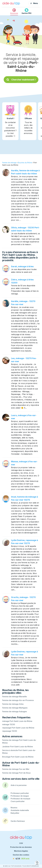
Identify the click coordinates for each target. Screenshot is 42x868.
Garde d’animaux (18, 821)
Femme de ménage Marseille (15, 697)
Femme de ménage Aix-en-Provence (18, 700)
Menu (34, 3)
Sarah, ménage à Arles (22, 266)
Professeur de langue (20, 796)
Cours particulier (18, 801)
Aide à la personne (19, 785)
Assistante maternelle (20, 810)
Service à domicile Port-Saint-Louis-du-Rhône (19, 752)
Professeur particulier (20, 793)
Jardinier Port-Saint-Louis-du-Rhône (18, 747)
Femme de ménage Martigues (15, 708)
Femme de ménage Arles (13, 704)
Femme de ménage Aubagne (15, 712)
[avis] (21, 859)
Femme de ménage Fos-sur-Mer (16, 769)
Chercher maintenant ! (21, 80)
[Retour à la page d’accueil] (11, 3)
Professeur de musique (20, 799)
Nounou (14, 808)
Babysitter (15, 813)
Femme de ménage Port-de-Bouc (16, 773)
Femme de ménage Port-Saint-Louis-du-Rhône (19, 741)
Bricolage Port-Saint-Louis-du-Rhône (18, 757)
